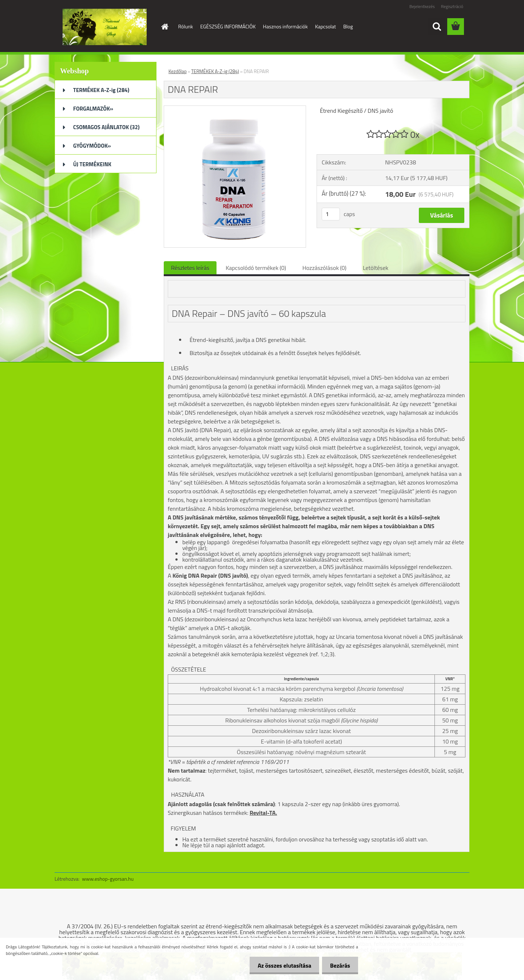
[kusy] (331, 214)
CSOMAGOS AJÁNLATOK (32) (106, 127)
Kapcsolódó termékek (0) (256, 268)
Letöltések (376, 268)
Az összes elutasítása (281, 965)
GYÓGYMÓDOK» (92, 146)
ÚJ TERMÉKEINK (92, 164)
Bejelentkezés (422, 6)
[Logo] (105, 27)
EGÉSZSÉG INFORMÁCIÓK (228, 26)
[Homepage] (164, 27)
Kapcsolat (326, 26)
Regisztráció (452, 6)
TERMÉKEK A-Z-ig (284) (101, 90)
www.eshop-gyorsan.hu (108, 879)
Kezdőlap (178, 71)
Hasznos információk (285, 26)
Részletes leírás (190, 268)
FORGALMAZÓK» (93, 109)
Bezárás (339, 965)
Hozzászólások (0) (324, 268)
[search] (437, 27)
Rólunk (186, 26)
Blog (348, 26)
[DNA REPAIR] (235, 109)
